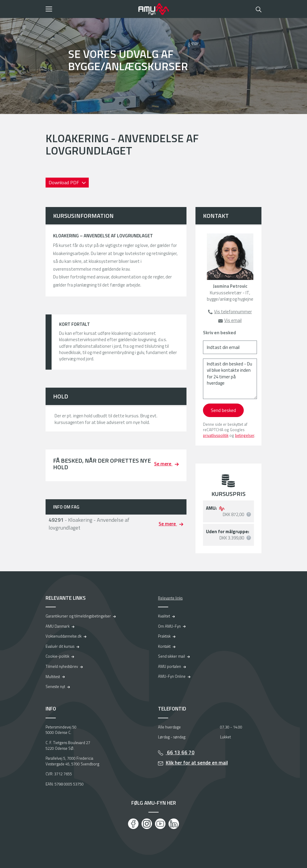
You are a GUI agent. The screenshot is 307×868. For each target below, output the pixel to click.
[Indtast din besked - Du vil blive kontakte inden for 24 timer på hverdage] (230, 379)
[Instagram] (147, 824)
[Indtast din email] (230, 347)
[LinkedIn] (174, 824)
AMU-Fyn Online (172, 676)
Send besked (223, 410)
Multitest (53, 677)
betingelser (245, 435)
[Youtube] (160, 824)
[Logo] (153, 9)
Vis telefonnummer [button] (233, 312)
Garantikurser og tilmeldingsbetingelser (78, 616)
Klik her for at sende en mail (197, 763)
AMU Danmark (58, 626)
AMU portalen (170, 666)
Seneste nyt (55, 686)
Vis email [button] (233, 320)
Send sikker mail (171, 656)
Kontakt (164, 646)
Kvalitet (164, 616)
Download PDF (64, 182)
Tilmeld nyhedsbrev (62, 666)
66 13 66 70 (180, 752)
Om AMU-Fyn (169, 626)
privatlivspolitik (216, 435)
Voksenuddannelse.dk (64, 636)
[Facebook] (133, 824)
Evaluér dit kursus (60, 646)
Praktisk (164, 636)
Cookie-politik (57, 656)
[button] (90, 9)
